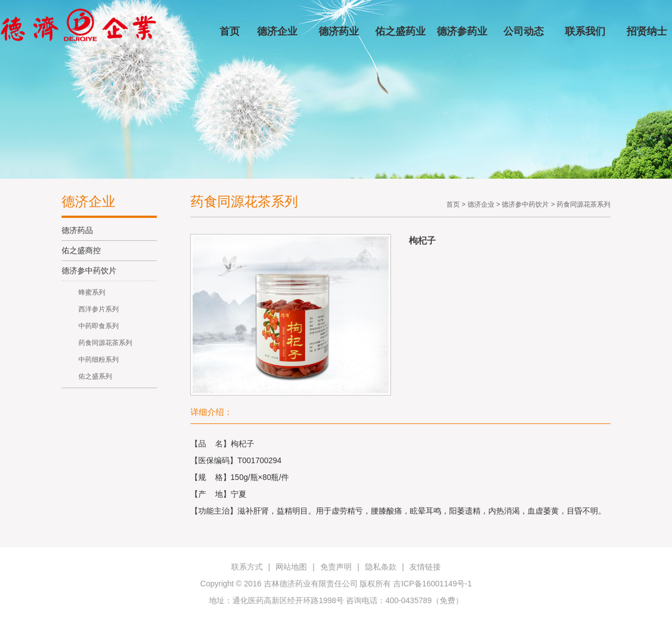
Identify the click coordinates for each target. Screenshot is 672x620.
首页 (230, 31)
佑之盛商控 (81, 250)
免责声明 (336, 567)
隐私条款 (381, 567)
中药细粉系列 (99, 360)
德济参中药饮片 (89, 271)
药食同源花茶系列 (105, 343)
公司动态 (524, 31)
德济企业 (277, 31)
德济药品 (77, 230)
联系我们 (585, 31)
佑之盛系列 (95, 376)
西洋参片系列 (99, 309)
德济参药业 (462, 31)
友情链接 (425, 567)
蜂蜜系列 (92, 292)
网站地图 (291, 567)
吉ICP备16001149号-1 (432, 584)
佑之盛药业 (400, 31)
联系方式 (247, 567)
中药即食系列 (99, 326)
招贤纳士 (647, 31)
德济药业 (339, 31)
